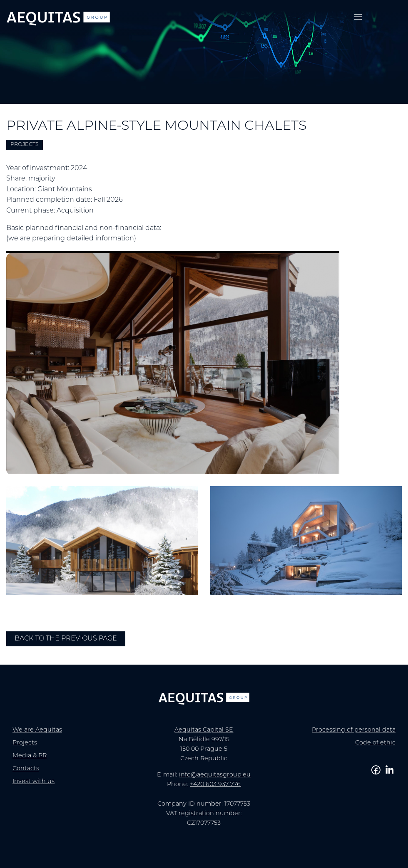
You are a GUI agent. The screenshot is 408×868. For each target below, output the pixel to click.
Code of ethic (375, 743)
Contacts (26, 769)
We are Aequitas (37, 730)
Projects (25, 743)
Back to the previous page (66, 639)
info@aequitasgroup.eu (215, 775)
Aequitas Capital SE (204, 730)
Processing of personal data (354, 730)
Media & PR (30, 756)
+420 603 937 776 (215, 785)
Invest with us (34, 782)
